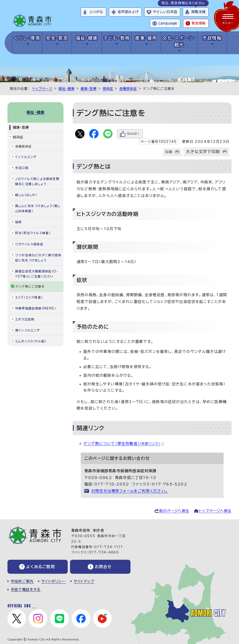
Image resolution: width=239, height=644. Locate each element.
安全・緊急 (57, 38)
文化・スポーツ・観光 (179, 41)
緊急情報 (199, 23)
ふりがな (96, 12)
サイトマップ (84, 581)
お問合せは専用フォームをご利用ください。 (130, 491)
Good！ (134, 134)
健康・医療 (89, 89)
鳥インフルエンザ (28, 330)
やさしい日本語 (165, 12)
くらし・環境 (27, 38)
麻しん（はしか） (26, 195)
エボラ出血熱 (25, 319)
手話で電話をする (26, 589)
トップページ (42, 89)
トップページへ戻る (215, 511)
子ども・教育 (116, 38)
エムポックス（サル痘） (31, 341)
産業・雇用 (146, 38)
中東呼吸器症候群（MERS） (35, 308)
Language (168, 23)
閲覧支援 (199, 12)
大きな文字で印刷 (203, 152)
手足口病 (22, 168)
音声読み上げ (128, 12)
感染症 (108, 89)
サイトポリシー (53, 581)
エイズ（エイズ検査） (29, 297)
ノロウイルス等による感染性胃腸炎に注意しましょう (37, 181)
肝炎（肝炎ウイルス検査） (33, 233)
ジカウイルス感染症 (29, 244)
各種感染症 (128, 89)
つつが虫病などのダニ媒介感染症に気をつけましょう (38, 258)
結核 (18, 222)
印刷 (169, 152)
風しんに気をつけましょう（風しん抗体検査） (38, 209)
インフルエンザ (26, 157)
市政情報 (212, 38)
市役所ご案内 (22, 581)
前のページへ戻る (174, 511)
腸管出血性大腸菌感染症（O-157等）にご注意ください (37, 274)
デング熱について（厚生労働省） (124, 443)
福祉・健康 (87, 38)
